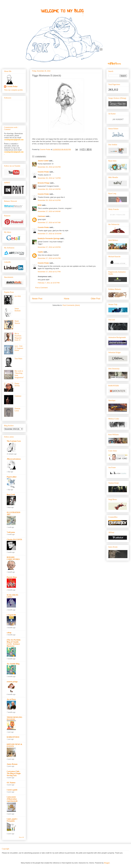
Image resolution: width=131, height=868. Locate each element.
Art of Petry (11, 699)
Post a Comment (41, 288)
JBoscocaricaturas (14, 459)
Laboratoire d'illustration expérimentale (12, 799)
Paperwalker (12, 477)
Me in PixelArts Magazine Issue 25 (18, 337)
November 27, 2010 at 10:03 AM (50, 234)
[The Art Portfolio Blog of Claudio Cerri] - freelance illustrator (14, 643)
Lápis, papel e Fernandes (12, 820)
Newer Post (37, 299)
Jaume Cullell (43, 161)
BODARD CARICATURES (13, 558)
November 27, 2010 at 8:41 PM (49, 258)
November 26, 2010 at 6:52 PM (49, 167)
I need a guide (12, 790)
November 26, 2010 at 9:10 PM (49, 200)
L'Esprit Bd (11, 615)
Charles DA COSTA (14, 540)
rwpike (40, 252)
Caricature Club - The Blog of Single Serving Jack (14, 773)
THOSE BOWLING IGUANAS (14, 718)
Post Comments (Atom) (71, 305)
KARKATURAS (13, 737)
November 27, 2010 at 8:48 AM (49, 211)
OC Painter (11, 783)
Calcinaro (42, 216)
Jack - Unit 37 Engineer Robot (19, 348)
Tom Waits (18, 359)
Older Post (96, 299)
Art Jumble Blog (13, 664)
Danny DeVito (17, 385)
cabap (9, 633)
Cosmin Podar (43, 172)
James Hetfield (18, 310)
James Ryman (12, 764)
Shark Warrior (17, 322)
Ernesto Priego (44, 183)
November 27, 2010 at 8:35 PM (49, 247)
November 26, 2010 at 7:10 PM (49, 178)
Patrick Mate (12, 577)
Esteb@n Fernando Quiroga (49, 238)
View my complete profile (13, 90)
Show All (21, 837)
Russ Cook (11, 495)
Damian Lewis (17, 410)
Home (67, 299)
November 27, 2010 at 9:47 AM (49, 222)
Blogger (107, 863)
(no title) (18, 296)
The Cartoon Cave (14, 441)
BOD (40, 205)
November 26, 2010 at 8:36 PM (49, 189)
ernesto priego (12, 682)
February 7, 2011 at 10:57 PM (49, 283)
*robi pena (11, 532)
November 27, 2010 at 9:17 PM (49, 272)
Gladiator (18, 396)
